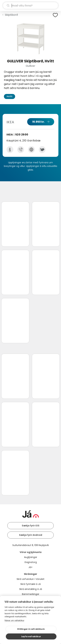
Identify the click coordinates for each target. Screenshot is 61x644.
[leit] (30, 6)
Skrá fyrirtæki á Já (30, 584)
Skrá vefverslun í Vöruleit (30, 579)
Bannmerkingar (31, 594)
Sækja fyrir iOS (31, 526)
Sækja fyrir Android (31, 535)
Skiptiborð (11, 15)
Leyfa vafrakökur (31, 636)
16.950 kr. (38, 122)
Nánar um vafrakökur (14, 620)
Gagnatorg (31, 562)
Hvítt (10, 96)
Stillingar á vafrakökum (31, 629)
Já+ (30, 567)
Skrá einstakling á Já (31, 589)
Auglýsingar (31, 557)
